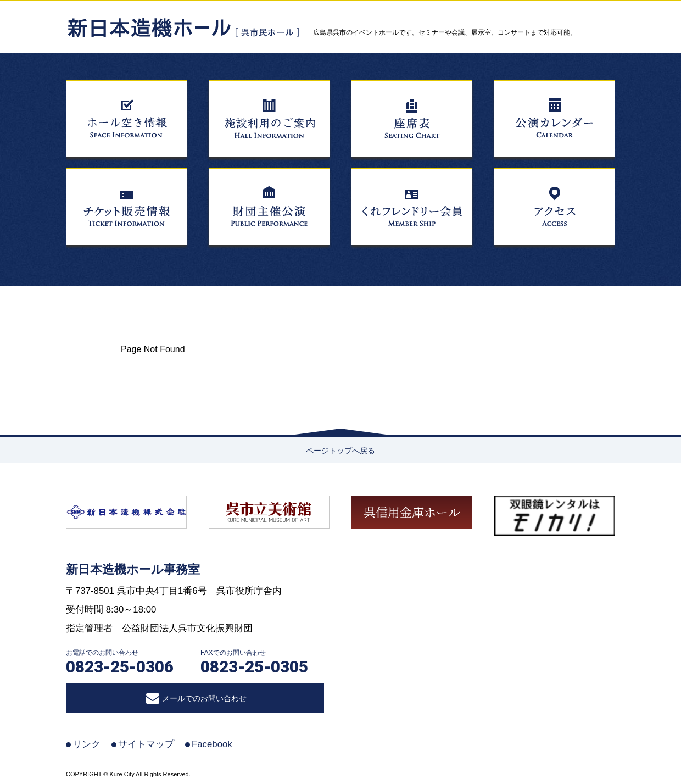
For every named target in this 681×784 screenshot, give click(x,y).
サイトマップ (146, 744)
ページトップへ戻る (340, 451)
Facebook (212, 744)
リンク (86, 744)
